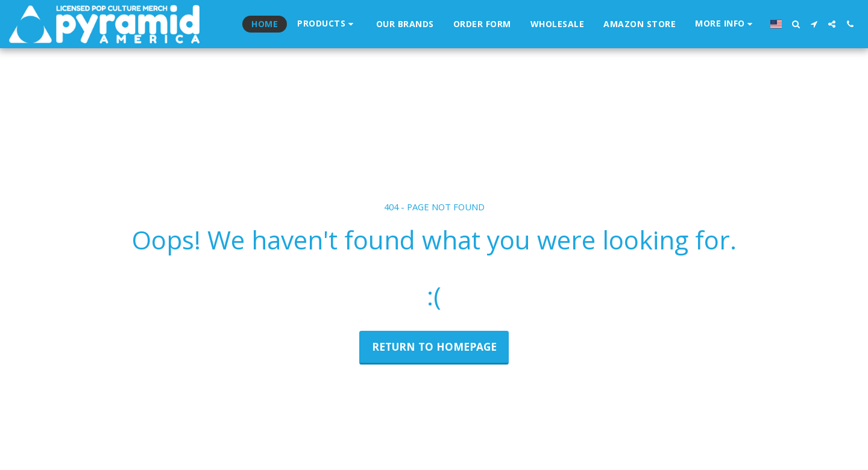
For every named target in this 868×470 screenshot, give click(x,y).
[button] (725, 24)
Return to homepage (434, 346)
